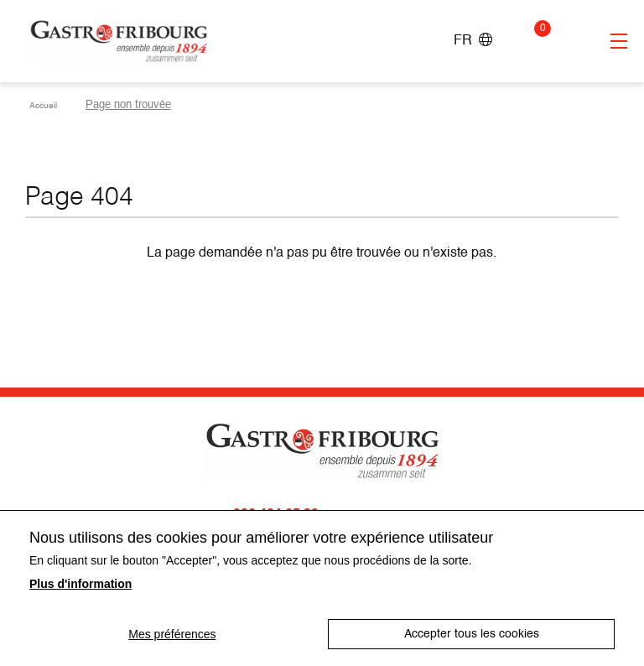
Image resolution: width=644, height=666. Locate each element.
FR (473, 41)
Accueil (47, 105)
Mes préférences (171, 634)
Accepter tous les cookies (473, 634)
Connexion (571, 41)
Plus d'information (80, 584)
